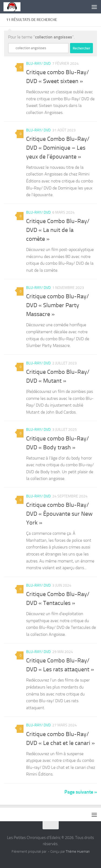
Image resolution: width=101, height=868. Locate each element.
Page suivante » (81, 792)
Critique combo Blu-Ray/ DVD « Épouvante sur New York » (59, 514)
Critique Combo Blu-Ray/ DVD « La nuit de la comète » (58, 230)
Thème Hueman (78, 851)
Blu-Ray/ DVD (38, 64)
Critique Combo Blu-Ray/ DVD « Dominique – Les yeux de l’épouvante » (58, 148)
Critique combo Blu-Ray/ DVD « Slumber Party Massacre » (58, 305)
